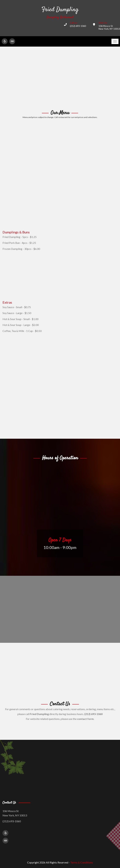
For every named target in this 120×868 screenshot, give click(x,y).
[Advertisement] (60, 78)
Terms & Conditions (82, 862)
